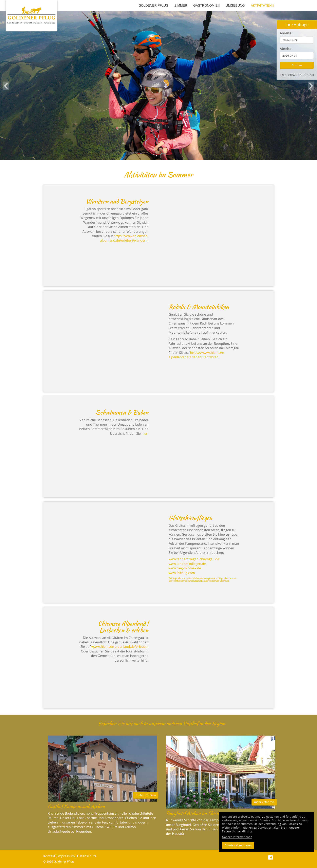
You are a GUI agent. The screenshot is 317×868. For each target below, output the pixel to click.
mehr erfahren (146, 795)
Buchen (297, 65)
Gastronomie (206, 6)
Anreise (286, 33)
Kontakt (49, 856)
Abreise (286, 49)
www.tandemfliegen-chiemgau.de (194, 559)
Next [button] (311, 86)
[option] (158, 86)
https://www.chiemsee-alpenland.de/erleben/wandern (124, 238)
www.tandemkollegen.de (187, 564)
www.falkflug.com (182, 573)
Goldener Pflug (153, 6)
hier (145, 433)
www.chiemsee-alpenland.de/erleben (119, 647)
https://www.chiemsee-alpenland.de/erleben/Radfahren (197, 355)
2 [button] (161, 156)
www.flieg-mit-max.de (185, 568)
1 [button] (156, 156)
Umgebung (235, 6)
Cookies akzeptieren (238, 845)
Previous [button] (6, 86)
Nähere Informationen (237, 837)
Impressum (66, 856)
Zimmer (181, 6)
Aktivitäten (262, 6)
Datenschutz (87, 856)
